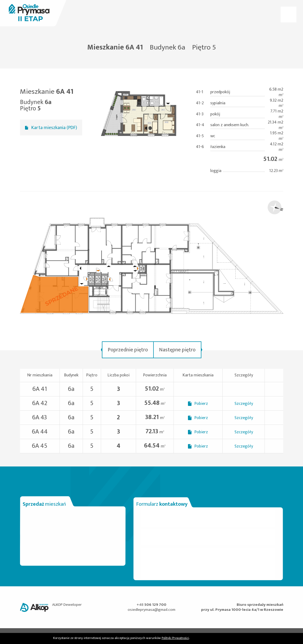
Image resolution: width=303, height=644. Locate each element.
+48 (151, 605)
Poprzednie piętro (128, 350)
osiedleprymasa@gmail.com (151, 610)
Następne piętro (177, 350)
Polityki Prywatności (175, 638)
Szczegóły (244, 404)
